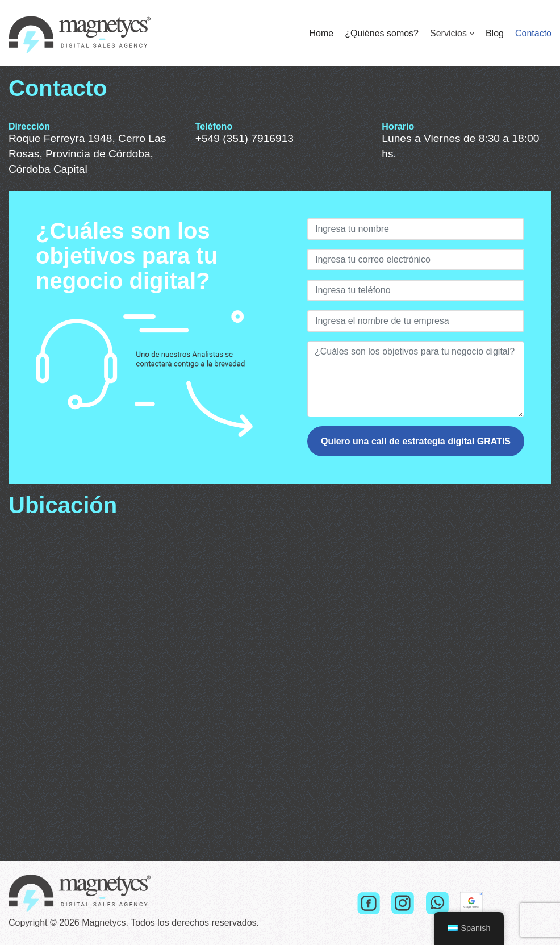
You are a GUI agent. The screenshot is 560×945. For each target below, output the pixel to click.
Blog (495, 33)
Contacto (533, 33)
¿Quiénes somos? (382, 33)
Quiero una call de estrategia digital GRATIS (416, 441)
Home (321, 33)
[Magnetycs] (80, 33)
